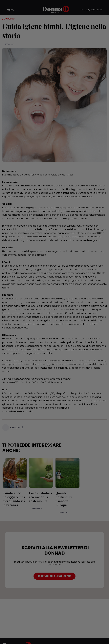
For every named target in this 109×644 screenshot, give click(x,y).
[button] (9, 10)
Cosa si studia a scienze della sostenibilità (40, 497)
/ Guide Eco (8, 19)
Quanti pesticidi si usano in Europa (67, 497)
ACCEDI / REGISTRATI (92, 10)
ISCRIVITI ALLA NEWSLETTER (54, 572)
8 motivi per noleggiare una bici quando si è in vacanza (14, 499)
